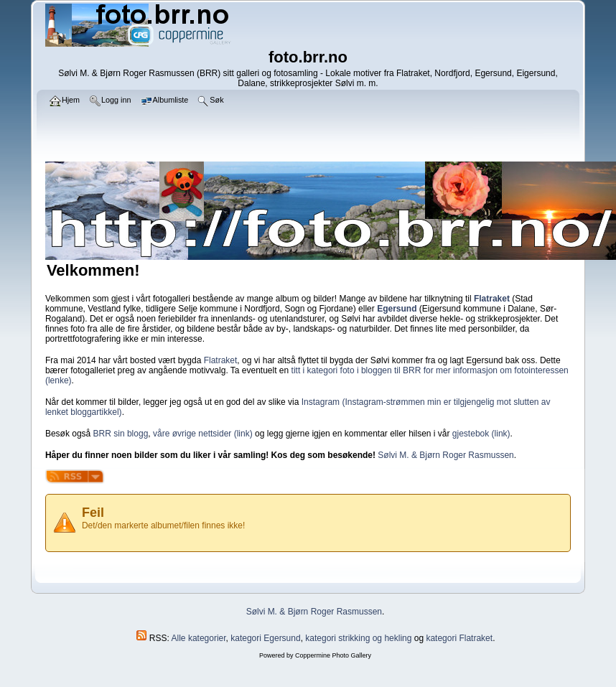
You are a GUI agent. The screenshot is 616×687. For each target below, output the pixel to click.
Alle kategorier (199, 638)
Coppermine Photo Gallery (333, 655)
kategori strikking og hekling (358, 638)
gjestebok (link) (481, 434)
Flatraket (221, 360)
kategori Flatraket (459, 638)
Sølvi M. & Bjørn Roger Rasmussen (445, 455)
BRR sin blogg (121, 434)
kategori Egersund (265, 638)
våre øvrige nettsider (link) (203, 434)
